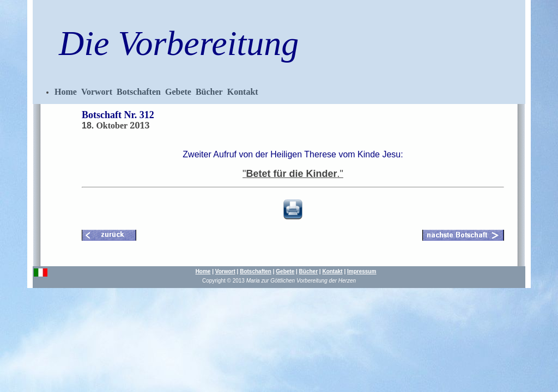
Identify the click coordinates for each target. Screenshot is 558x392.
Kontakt (243, 92)
